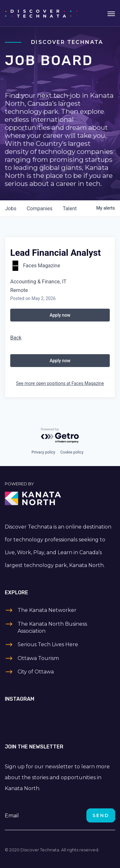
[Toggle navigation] (111, 13)
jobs (11, 209)
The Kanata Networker (47, 610)
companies (40, 209)
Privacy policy (43, 452)
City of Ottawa (36, 672)
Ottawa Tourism (38, 658)
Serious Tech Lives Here (48, 644)
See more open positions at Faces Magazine (60, 383)
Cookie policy (72, 452)
